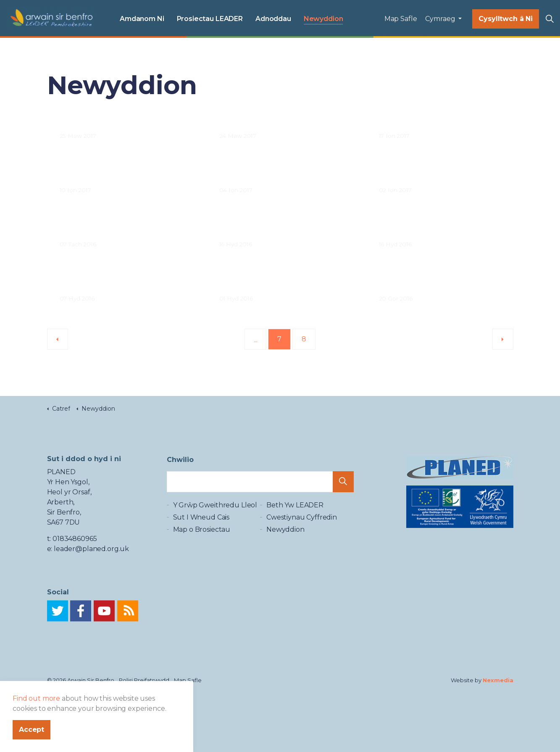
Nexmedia (498, 680)
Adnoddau (273, 19)
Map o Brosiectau (202, 541)
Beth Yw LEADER (295, 516)
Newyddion (323, 19)
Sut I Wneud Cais (201, 529)
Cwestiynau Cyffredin (302, 529)
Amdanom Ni (142, 19)
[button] (343, 488)
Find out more (36, 732)
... (256, 340)
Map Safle (401, 19)
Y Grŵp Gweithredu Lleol (215, 516)
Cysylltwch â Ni (506, 19)
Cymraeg (441, 19)
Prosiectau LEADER (210, 19)
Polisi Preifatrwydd (144, 680)
